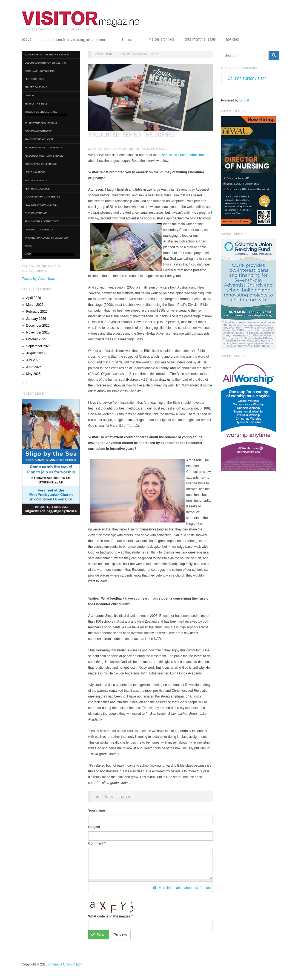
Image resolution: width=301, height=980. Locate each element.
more (26, 383)
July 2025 (33, 360)
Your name (97, 810)
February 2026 (37, 312)
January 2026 (36, 319)
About (27, 39)
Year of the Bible (36, 104)
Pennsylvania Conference (42, 221)
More (49, 254)
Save (98, 935)
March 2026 (35, 305)
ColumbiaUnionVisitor (247, 78)
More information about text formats (182, 888)
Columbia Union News (39, 131)
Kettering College (37, 189)
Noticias (233, 39)
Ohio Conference (36, 213)
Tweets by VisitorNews (38, 279)
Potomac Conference (39, 230)
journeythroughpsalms (41, 123)
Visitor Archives (162, 39)
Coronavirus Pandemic (40, 71)
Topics (130, 40)
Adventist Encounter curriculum (181, 155)
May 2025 (34, 374)
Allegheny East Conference (43, 148)
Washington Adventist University (47, 238)
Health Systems (35, 172)
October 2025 (36, 339)
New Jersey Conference (41, 205)
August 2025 (35, 353)
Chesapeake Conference (41, 164)
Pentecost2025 (34, 79)
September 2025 (38, 346)
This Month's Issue (200, 39)
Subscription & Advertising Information (76, 40)
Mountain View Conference (43, 197)
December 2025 (38, 326)
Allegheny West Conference (44, 156)
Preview (120, 935)
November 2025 (38, 332)
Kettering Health (36, 180)
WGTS (28, 246)
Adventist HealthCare (39, 139)
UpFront (30, 95)
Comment (97, 843)
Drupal (244, 100)
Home (109, 54)
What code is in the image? (111, 916)
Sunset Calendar (36, 87)
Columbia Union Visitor (65, 964)
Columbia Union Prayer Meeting (45, 63)
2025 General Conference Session (47, 55)
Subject (94, 827)
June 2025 (34, 367)
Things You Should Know (46, 113)
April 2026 (34, 298)
